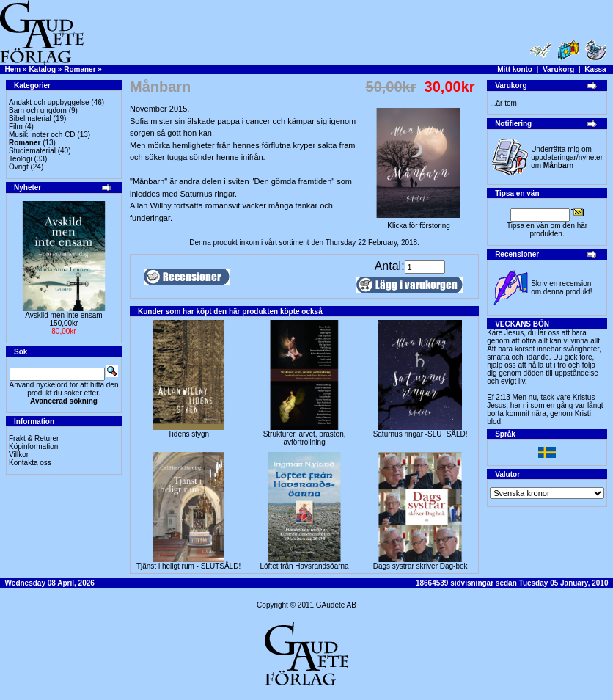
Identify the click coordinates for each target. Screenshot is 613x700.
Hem (13, 69)
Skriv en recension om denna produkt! (561, 288)
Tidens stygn (188, 434)
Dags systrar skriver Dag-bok (421, 566)
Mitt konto (515, 69)
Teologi (21, 159)
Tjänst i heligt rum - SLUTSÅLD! (188, 566)
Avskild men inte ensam (63, 315)
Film (16, 127)
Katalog (42, 69)
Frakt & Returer (34, 438)
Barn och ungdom (38, 110)
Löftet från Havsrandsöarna (304, 566)
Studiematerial (32, 151)
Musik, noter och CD (42, 135)
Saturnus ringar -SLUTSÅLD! (421, 434)
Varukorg (558, 69)
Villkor (19, 455)
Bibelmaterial (30, 119)
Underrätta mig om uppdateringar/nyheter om (567, 157)
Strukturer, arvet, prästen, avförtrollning (305, 438)
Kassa (595, 69)
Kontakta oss (30, 463)
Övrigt (19, 167)
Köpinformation (33, 446)
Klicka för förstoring (419, 222)
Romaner (80, 69)
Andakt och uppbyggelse (49, 102)
